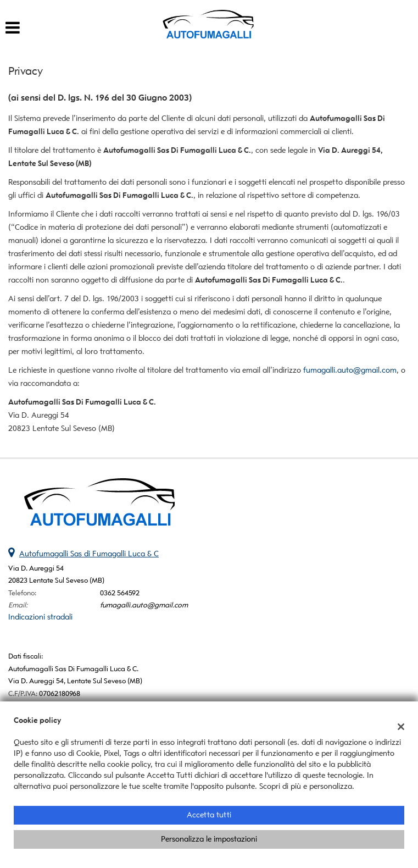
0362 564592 (120, 593)
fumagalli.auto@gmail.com (350, 370)
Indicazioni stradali (40, 617)
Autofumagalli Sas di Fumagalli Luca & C (89, 554)
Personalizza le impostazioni (209, 839)
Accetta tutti (209, 815)
